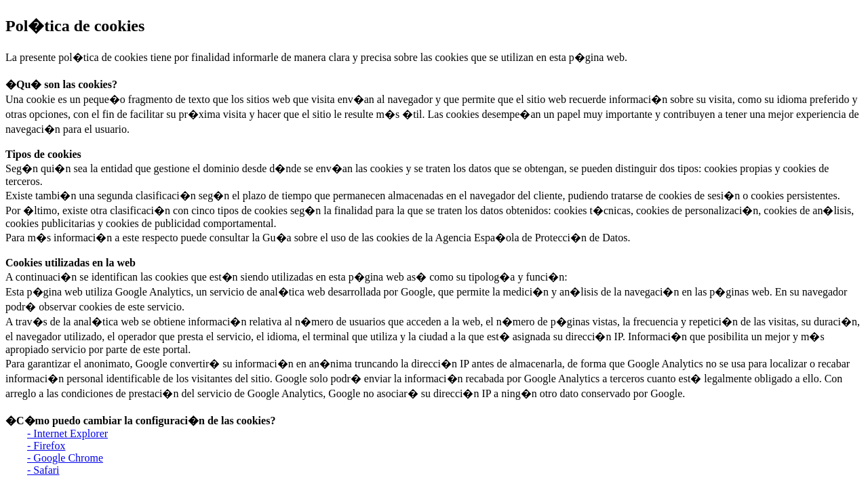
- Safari (43, 470)
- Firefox (46, 446)
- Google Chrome (65, 458)
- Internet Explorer (67, 433)
